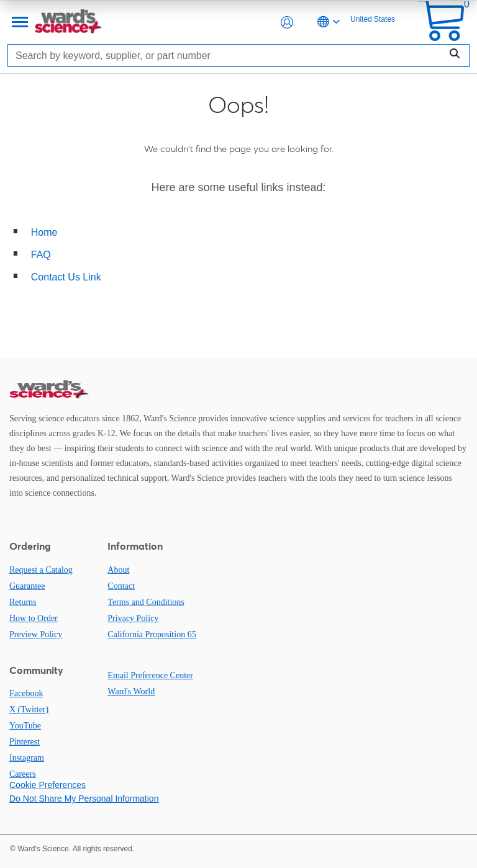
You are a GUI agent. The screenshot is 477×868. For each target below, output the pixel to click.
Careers (23, 774)
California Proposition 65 (152, 634)
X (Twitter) (29, 709)
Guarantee (27, 586)
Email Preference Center (150, 675)
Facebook (26, 693)
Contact (121, 586)
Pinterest (25, 742)
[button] (287, 22)
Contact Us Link (66, 277)
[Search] (227, 56)
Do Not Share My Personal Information (84, 799)
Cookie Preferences (48, 785)
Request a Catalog (41, 570)
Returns (23, 602)
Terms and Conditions (146, 602)
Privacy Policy (133, 618)
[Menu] (19, 22)
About (118, 570)
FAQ (41, 255)
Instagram (27, 758)
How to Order (34, 618)
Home (44, 232)
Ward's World (131, 691)
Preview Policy (36, 634)
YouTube (25, 726)
